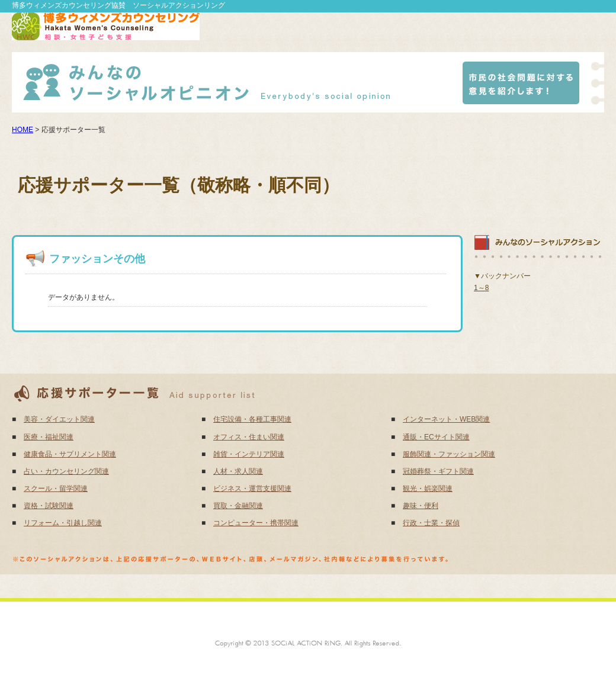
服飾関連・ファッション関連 (449, 454)
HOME (23, 130)
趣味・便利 (421, 506)
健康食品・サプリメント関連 (70, 454)
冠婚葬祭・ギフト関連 (438, 471)
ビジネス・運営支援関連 (252, 489)
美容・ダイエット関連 (59, 419)
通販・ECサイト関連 (436, 437)
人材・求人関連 (238, 471)
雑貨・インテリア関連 (249, 454)
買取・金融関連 (238, 506)
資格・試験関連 (49, 506)
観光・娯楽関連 (428, 489)
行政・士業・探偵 (431, 523)
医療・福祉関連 (49, 437)
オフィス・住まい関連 (249, 437)
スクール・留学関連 (56, 489)
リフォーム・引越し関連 (63, 523)
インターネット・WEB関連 (446, 419)
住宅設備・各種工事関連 (252, 419)
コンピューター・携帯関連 (256, 523)
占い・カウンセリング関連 (66, 471)
